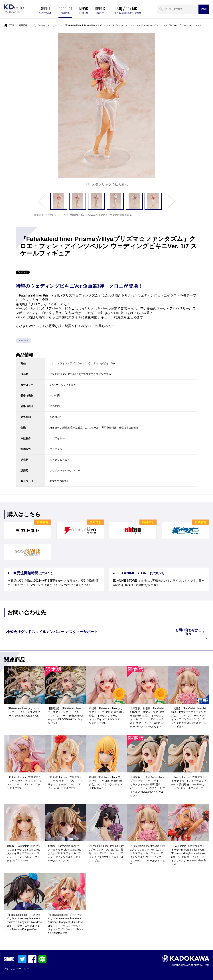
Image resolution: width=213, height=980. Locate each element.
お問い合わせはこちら (188, 632)
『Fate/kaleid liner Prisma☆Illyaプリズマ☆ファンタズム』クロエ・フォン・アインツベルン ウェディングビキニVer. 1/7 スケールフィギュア (133, 25)
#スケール (24, 340)
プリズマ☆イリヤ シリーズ (46, 25)
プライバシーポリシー (16, 969)
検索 (204, 9)
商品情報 (23, 25)
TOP (12, 25)
